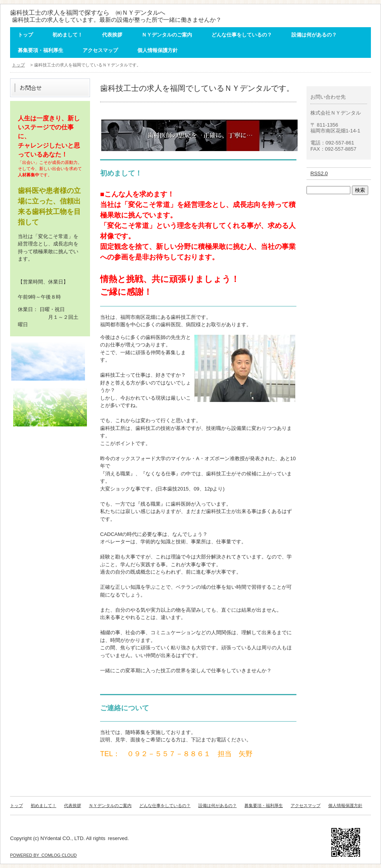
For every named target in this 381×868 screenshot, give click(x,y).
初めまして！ (68, 35)
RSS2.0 (319, 173)
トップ (25, 35)
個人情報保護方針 (158, 50)
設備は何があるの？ (314, 35)
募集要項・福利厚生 (41, 50)
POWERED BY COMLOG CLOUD (43, 855)
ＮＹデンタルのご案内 (167, 35)
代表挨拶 (112, 35)
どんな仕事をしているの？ (242, 35)
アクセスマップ (100, 50)
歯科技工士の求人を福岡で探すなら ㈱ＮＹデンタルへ (88, 13)
